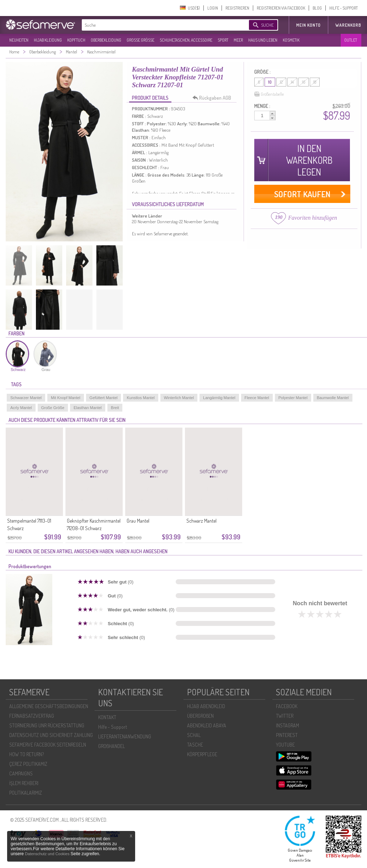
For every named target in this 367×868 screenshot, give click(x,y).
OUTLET (351, 40)
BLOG (317, 8)
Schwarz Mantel (201, 521)
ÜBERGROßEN (200, 716)
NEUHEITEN (19, 40)
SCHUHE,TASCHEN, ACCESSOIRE (186, 40)
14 (292, 82)
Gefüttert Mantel (104, 398)
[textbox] (159, 25)
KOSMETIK (291, 40)
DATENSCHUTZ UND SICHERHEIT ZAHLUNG (51, 735)
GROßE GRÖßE (140, 40)
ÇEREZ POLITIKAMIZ (28, 764)
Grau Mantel (138, 521)
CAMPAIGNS (21, 773)
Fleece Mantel (257, 398)
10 (270, 82)
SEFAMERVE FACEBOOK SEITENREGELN (48, 745)
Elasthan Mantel (88, 408)
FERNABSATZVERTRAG (32, 716)
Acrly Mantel (21, 408)
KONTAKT (107, 717)
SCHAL (194, 735)
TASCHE (195, 745)
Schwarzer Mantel (26, 398)
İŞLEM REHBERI (24, 783)
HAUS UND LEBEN (263, 40)
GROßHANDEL (111, 746)
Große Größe (53, 408)
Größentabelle (269, 94)
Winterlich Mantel (179, 398)
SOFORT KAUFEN (302, 194)
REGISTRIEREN (237, 8)
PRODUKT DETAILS (150, 98)
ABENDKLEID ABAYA (207, 725)
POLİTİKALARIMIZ (26, 793)
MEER (238, 40)
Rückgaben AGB (214, 98)
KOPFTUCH (76, 40)
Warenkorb (348, 25)
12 (281, 82)
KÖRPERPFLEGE (202, 754)
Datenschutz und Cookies (48, 854)
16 (304, 82)
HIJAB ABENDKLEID (206, 706)
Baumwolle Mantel (333, 398)
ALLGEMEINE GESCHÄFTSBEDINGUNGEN (49, 706)
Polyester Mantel (293, 398)
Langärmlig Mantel (219, 398)
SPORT (223, 40)
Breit (115, 408)
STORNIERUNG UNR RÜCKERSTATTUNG (47, 725)
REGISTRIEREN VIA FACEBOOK (281, 8)
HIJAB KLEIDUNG (48, 40)
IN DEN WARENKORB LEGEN (309, 160)
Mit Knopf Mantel (66, 398)
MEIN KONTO (309, 25)
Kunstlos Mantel (140, 398)
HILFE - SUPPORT (344, 8)
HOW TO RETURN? (26, 754)
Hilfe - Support (113, 727)
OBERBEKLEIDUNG (106, 40)
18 (315, 82)
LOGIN (213, 8)
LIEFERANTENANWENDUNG (125, 736)
